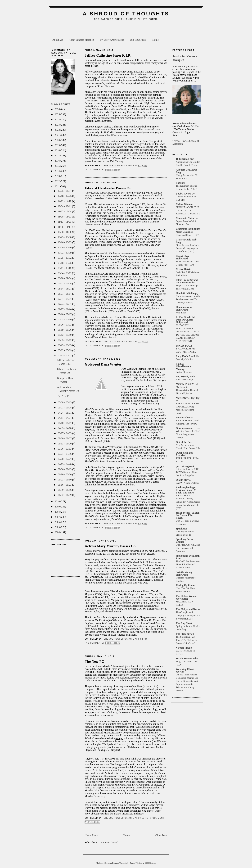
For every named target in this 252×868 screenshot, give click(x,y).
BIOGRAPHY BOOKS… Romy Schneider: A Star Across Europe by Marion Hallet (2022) (188, 502)
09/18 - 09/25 (65, 263)
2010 (58, 501)
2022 (58, 130)
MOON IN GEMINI (187, 384)
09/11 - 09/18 (65, 268)
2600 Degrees (150, 863)
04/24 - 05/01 (65, 413)
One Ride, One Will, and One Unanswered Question (188, 548)
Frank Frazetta (109, 141)
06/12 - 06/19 (65, 335)
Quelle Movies (184, 480)
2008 (58, 512)
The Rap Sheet (184, 623)
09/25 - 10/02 (65, 258)
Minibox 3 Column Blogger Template (112, 863)
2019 (58, 145)
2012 (58, 181)
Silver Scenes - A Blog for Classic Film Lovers (188, 515)
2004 (58, 532)
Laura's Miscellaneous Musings (184, 366)
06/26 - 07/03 (65, 325)
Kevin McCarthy (134, 380)
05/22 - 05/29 (65, 350)
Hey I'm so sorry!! (185, 379)
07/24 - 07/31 (65, 304)
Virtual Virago (184, 648)
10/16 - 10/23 (65, 242)
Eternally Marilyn (184, 359)
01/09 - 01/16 (65, 490)
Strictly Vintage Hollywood (184, 573)
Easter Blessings (184, 372)
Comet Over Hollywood (183, 257)
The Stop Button (185, 634)
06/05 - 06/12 (65, 340)
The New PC (64, 396)
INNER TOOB (184, 346)
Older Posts (161, 835)
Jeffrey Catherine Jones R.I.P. (108, 55)
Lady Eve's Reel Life (187, 356)
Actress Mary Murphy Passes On (110, 546)
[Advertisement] (126, 28)
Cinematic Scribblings (188, 229)
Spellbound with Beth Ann (188, 557)
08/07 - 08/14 (65, 294)
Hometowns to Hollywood (184, 308)
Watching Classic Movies (185, 670)
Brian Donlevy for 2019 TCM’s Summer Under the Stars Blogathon (188, 472)
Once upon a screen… (188, 428)
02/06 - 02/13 (65, 469)
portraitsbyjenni (185, 466)
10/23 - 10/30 (65, 237)
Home (155, 40)
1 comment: (157, 818)
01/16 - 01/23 (65, 485)
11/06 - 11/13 (65, 227)
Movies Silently (184, 418)
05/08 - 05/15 (65, 402)
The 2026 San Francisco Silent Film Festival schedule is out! (188, 564)
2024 (58, 120)
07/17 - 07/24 (65, 309)
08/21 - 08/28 (65, 283)
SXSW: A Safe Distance (188, 483)
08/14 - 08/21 (65, 289)
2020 (58, 140)
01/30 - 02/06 (65, 474)
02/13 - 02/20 (65, 464)
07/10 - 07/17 (65, 314)
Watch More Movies (187, 658)
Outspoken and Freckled (184, 454)
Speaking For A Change (184, 540)
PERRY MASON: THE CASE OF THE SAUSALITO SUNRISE (188, 210)
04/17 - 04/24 (65, 418)
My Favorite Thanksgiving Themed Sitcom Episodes (187, 390)
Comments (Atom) (108, 843)
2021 (58, 135)
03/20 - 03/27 (65, 438)
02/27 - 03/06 (65, 454)
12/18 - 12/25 (65, 196)
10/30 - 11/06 (65, 232)
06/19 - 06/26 (65, 330)
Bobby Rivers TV (185, 194)
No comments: (95, 170)
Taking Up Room (185, 585)
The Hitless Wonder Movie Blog (187, 597)
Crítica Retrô (183, 269)
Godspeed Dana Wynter (103, 364)
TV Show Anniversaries (112, 40)
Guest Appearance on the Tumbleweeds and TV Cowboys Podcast (188, 299)
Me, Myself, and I (185, 377)
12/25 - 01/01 (65, 191)
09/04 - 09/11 (65, 273)
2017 (58, 156)
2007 (58, 517)
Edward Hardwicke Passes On (108, 188)
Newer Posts (91, 835)
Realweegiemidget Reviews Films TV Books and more (186, 490)
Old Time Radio (138, 40)
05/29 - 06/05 (65, 345)
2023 (58, 125)
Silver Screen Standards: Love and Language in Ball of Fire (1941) (188, 248)
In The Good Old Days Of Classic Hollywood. (185, 320)
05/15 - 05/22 (65, 355)
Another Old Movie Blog (187, 171)
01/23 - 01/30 (65, 480)
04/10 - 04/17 (65, 423)
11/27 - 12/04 (65, 211)
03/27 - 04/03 (65, 433)
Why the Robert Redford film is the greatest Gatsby (188, 434)
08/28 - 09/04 (65, 278)
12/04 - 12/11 (65, 206)
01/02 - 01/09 (65, 495)
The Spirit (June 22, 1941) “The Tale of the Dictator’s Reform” (187, 640)
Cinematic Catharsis (187, 218)
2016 (58, 161)
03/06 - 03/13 (65, 449)
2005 (58, 527)
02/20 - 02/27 (65, 459)
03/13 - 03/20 (65, 444)
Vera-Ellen (181, 313)
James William (136, 863)
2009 (58, 507)
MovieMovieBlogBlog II (188, 399)
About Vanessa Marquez (81, 40)
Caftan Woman (184, 204)
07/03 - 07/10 (65, 319)
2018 (58, 150)
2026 (58, 109)
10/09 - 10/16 (65, 247)
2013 (58, 176)
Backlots (181, 183)
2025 (58, 114)
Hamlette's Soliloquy (187, 293)
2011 (57, 186)
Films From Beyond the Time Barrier (187, 281)
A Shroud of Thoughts (126, 14)
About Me (58, 40)
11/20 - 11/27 (65, 217)
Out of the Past (184, 442)
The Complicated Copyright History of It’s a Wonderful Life (188, 615)
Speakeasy (182, 529)
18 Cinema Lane (185, 159)
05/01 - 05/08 (65, 408)
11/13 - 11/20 (65, 222)
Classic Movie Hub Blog (186, 241)
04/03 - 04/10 (65, 428)
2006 (58, 522)
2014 (58, 171)
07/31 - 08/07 (65, 299)
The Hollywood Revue (188, 609)
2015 (58, 166)
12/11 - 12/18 (65, 201)
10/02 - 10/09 (65, 253)
